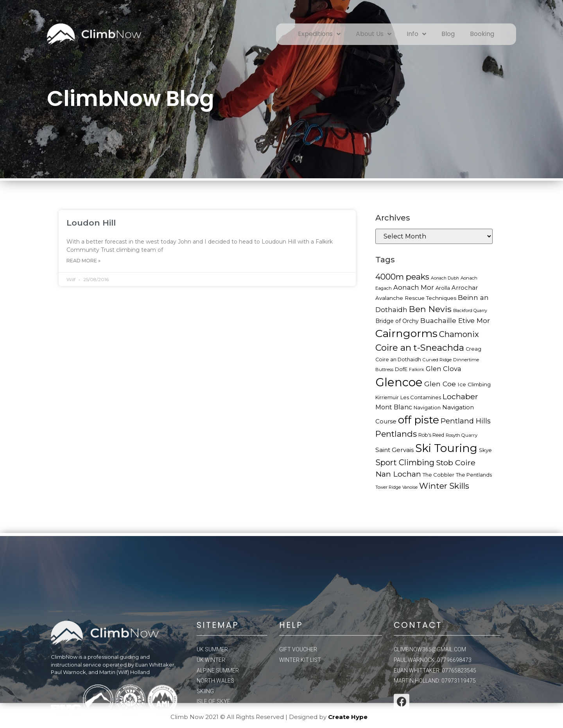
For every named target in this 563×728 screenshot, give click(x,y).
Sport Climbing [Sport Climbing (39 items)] (405, 463)
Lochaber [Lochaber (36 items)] (460, 396)
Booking (482, 34)
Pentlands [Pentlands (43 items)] (396, 434)
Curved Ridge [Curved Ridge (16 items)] (437, 360)
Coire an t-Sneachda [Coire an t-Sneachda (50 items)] (420, 348)
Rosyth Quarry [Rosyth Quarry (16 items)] (462, 435)
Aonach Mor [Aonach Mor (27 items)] (414, 287)
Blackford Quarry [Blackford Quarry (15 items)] (470, 311)
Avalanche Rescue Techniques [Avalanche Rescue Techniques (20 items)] (416, 298)
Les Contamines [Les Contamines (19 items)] (421, 397)
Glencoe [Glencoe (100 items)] (399, 382)
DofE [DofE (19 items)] (401, 369)
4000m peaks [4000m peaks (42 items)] (402, 277)
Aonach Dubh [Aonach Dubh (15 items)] (445, 278)
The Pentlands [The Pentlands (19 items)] (474, 475)
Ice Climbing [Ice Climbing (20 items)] (474, 384)
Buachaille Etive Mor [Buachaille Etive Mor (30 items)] (455, 320)
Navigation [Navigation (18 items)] (427, 408)
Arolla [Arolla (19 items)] (443, 288)
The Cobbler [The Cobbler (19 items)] (438, 475)
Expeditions (319, 34)
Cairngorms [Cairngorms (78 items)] (406, 333)
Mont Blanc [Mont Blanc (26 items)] (394, 407)
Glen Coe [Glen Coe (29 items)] (440, 384)
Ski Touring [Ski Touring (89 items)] (446, 448)
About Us (374, 34)
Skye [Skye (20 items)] (485, 450)
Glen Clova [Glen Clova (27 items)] (444, 369)
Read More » (83, 261)
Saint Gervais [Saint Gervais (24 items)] (394, 450)
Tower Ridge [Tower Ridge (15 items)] (388, 487)
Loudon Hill (91, 223)
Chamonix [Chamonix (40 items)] (459, 334)
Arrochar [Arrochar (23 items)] (465, 288)
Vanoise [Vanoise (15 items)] (410, 487)
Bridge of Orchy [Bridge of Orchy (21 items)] (397, 321)
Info (416, 34)
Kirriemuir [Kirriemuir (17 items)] (387, 397)
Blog (448, 34)
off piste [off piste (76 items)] (419, 420)
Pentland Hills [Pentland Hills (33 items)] (466, 421)
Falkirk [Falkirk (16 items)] (417, 369)
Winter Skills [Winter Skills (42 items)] (444, 486)
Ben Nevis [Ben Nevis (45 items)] (430, 309)
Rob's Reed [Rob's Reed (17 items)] (431, 435)
